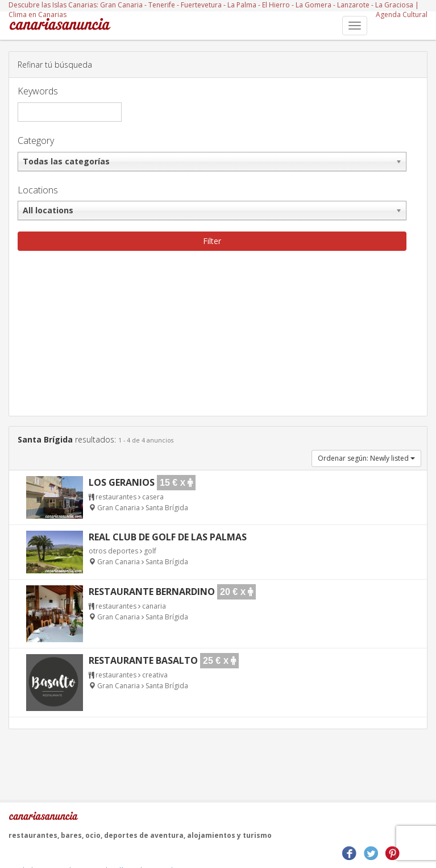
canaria (154, 606)
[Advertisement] (218, 336)
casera (153, 497)
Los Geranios (122, 482)
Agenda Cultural (402, 15)
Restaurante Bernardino (152, 592)
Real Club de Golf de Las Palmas (168, 537)
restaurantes (116, 497)
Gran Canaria (121, 5)
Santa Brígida (167, 508)
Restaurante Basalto (143, 660)
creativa (155, 675)
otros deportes (113, 551)
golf (150, 551)
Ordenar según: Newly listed (366, 458)
